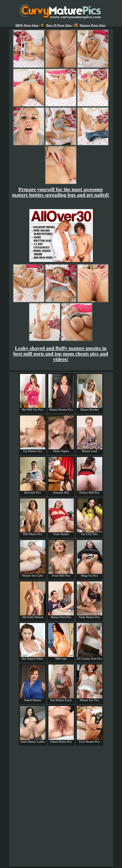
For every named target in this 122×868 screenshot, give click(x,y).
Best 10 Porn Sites (56, 25)
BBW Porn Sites (27, 25)
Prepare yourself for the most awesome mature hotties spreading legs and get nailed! (61, 192)
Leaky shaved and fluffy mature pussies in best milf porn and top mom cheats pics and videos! (61, 354)
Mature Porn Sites (90, 25)
